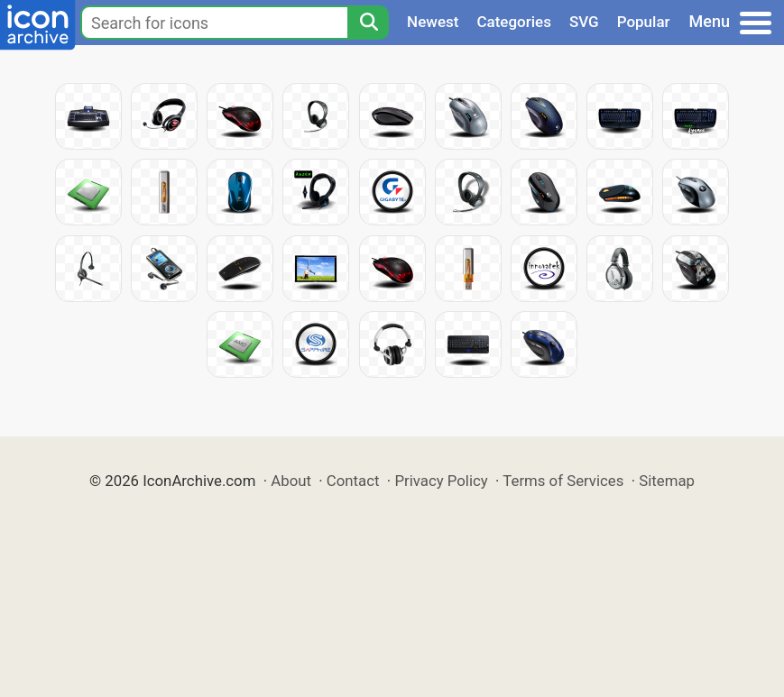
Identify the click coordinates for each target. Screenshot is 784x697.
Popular (644, 22)
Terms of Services (563, 481)
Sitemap (667, 481)
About (291, 481)
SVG (584, 22)
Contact (353, 481)
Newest (433, 22)
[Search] (368, 23)
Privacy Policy (441, 481)
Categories (514, 22)
